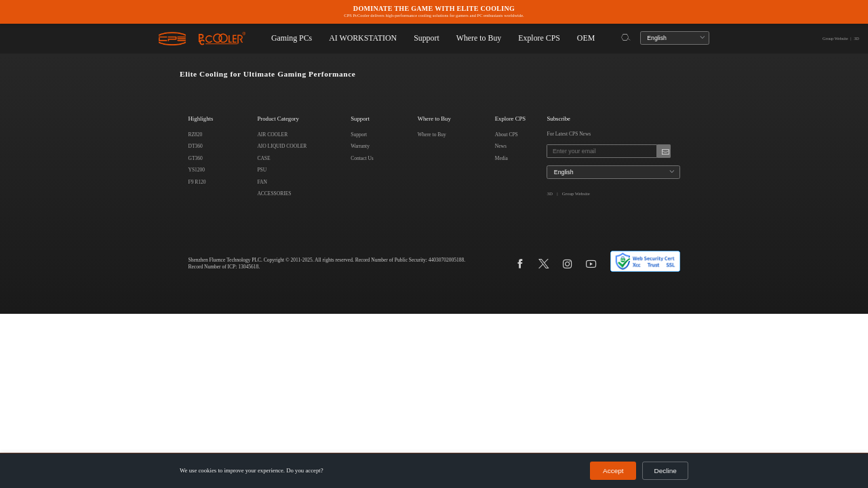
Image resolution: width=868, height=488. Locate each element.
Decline (667, 471)
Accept (619, 471)
